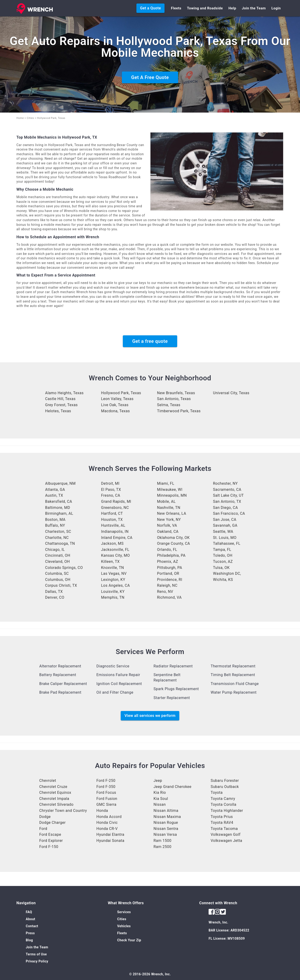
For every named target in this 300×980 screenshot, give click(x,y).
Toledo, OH (223, 555)
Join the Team (254, 8)
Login (276, 8)
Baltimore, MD (58, 508)
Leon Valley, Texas (117, 399)
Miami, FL (166, 483)
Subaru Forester (225, 781)
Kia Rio (160, 793)
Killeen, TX (110, 562)
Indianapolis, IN (115, 532)
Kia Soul (161, 799)
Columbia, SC (57, 573)
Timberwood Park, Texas (179, 411)
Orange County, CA (174, 543)
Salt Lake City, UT (228, 495)
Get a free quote (150, 341)
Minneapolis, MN (172, 495)
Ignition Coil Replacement (119, 684)
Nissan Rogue (166, 823)
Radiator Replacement (173, 666)
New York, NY (169, 520)
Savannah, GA (225, 525)
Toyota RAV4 (222, 823)
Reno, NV (165, 592)
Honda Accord (109, 817)
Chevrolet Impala (54, 799)
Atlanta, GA (55, 490)
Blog (29, 940)
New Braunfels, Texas (176, 393)
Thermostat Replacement (233, 666)
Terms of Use (36, 954)
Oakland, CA (168, 532)
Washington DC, (227, 573)
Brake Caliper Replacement (63, 684)
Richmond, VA (169, 597)
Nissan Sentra (166, 829)
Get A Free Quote (150, 77)
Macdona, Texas (115, 411)
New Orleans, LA (172, 513)
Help (232, 8)
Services (124, 912)
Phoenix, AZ (168, 562)
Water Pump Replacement (234, 692)
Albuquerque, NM (60, 483)
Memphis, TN (113, 597)
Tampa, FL (222, 550)
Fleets (176, 8)
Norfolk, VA (167, 525)
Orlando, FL (167, 550)
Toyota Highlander (227, 811)
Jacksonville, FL (115, 550)
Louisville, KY (113, 592)
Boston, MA (55, 520)
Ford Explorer (51, 841)
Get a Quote (151, 8)
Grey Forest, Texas (62, 405)
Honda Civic (107, 823)
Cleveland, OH (58, 562)
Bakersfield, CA (59, 501)
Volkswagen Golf (226, 834)
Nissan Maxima (167, 817)
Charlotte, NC (57, 538)
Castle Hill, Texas (60, 399)
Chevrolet (48, 781)
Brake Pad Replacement (60, 692)
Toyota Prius (222, 817)
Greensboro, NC (115, 508)
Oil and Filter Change (115, 692)
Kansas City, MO (115, 555)
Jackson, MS (112, 543)
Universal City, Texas (231, 393)
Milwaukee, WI (170, 490)
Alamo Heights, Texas (64, 393)
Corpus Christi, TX (61, 585)
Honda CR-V (107, 829)
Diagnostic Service (113, 666)
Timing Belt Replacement (233, 675)
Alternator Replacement (60, 666)
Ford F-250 (106, 781)
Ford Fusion (107, 799)
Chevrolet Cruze (53, 787)
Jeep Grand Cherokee (172, 787)
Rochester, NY (225, 483)
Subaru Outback (225, 787)
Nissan (160, 804)
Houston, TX (112, 520)
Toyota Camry (223, 799)
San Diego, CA (225, 508)
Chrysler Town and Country (63, 811)
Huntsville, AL (113, 525)
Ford (43, 829)
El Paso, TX (111, 490)
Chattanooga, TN (60, 543)
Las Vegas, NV (114, 573)
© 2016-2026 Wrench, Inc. (150, 974)
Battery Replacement (58, 675)
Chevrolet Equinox (55, 793)
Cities (30, 118)
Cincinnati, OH (58, 555)
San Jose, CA (225, 520)
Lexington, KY (113, 580)
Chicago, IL (55, 550)
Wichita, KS (223, 580)
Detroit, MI (110, 483)
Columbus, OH (58, 580)
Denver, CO (55, 597)
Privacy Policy (37, 961)
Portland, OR (168, 573)
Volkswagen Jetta (227, 841)
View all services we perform (150, 716)
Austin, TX (54, 495)
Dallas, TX (54, 592)
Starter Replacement (172, 698)
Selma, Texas (169, 405)
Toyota (217, 793)
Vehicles (124, 926)
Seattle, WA (223, 532)
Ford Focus (106, 793)
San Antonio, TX (227, 501)
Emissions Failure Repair (118, 675)
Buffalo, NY (55, 525)
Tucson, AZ (223, 562)
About (30, 919)
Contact (32, 926)
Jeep (158, 781)
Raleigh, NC (167, 585)
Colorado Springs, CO (64, 568)
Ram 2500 (163, 847)
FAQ (29, 912)
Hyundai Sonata (110, 841)
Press (30, 933)
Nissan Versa (165, 834)
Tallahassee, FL (227, 543)
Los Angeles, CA (115, 585)
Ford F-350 (106, 787)
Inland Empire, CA (117, 538)
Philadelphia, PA (171, 555)
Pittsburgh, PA (170, 568)
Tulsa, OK (221, 568)
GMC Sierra (106, 804)
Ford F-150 (49, 847)
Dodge (45, 817)
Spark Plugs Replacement (176, 689)
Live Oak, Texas (115, 405)
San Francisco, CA (229, 513)
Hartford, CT (112, 513)
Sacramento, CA (227, 490)
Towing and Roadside (205, 8)
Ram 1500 (163, 841)
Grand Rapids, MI (116, 501)
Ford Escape (50, 834)
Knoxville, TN (112, 568)
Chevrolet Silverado (56, 804)
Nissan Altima (166, 811)
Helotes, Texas (58, 411)
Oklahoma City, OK (173, 538)
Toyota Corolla (224, 804)
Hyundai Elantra (110, 834)
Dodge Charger (53, 823)
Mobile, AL (166, 501)
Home (20, 118)
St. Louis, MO (225, 538)
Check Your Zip (129, 940)
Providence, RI (170, 580)
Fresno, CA (111, 495)
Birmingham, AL (59, 513)
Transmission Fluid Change (235, 684)
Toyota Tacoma (224, 829)
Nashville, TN (169, 508)
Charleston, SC (58, 532)
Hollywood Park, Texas (121, 393)
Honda (102, 811)
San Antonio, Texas (174, 399)
